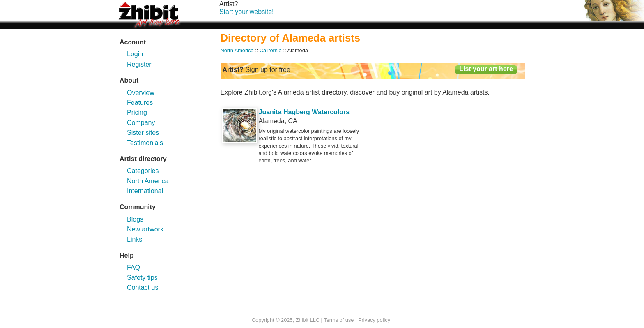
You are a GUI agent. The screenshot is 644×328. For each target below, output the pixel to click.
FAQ (133, 267)
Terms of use (339, 320)
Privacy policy (374, 320)
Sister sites (143, 133)
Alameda (272, 121)
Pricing (137, 112)
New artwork (145, 229)
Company (141, 123)
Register (139, 64)
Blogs (135, 219)
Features (140, 103)
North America (148, 181)
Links (135, 239)
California (271, 50)
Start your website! (247, 12)
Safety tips (142, 278)
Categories (143, 171)
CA (293, 121)
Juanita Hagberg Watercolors (304, 112)
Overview (141, 93)
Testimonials (145, 143)
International (145, 191)
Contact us (143, 288)
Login (135, 54)
